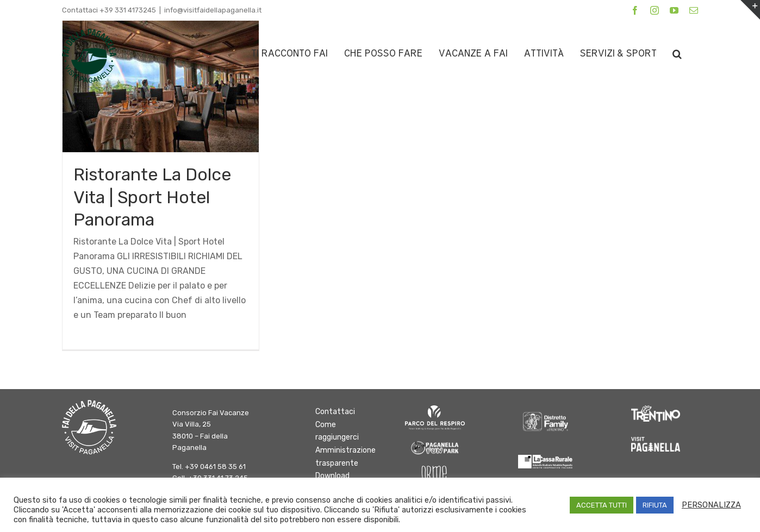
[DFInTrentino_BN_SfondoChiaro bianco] (545, 409)
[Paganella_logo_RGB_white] (656, 441)
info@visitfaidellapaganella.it (213, 10)
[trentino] (656, 409)
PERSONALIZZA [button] (711, 505)
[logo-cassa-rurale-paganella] (545, 459)
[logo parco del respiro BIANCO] (435, 409)
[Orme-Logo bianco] (435, 470)
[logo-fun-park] (435, 443)
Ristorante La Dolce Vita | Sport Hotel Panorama (152, 197)
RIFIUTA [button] (655, 505)
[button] (677, 54)
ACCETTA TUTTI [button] (602, 505)
